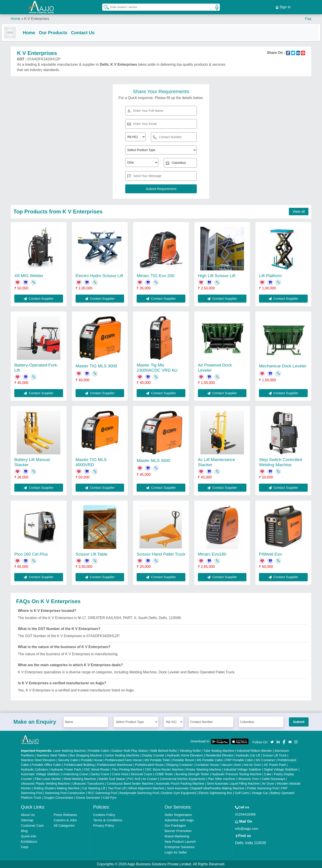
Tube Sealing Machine (219, 751)
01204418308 (245, 814)
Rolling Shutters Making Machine (57, 788)
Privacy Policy (104, 825)
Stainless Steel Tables (52, 755)
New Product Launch (180, 842)
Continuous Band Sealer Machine (130, 784)
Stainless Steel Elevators (38, 760)
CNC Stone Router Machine (164, 769)
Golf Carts (242, 793)
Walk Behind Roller (164, 751)
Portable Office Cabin (47, 765)
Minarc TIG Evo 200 (156, 276)
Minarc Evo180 (212, 554)
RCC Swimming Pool (102, 793)
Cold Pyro (109, 798)
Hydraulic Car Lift (248, 755)
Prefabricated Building (79, 765)
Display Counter (153, 755)
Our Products (62, 32)
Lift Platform (270, 276)
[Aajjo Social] (272, 742)
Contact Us (92, 32)
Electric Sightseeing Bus (215, 793)
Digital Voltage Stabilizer (281, 769)
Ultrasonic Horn (248, 779)
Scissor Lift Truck (275, 755)
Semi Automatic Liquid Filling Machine (233, 784)
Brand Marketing (177, 836)
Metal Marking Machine (80, 779)
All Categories (64, 825)
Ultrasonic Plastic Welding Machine (45, 784)
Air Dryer (268, 784)
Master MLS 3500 (153, 460)
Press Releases (65, 815)
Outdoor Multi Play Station (130, 751)
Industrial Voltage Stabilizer (243, 769)
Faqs (25, 847)
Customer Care (32, 825)
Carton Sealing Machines (122, 755)
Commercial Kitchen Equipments (183, 779)
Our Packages (175, 825)
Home (16, 18)
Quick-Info (29, 836)
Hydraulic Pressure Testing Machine (237, 774)
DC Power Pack (275, 765)
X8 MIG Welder (29, 276)
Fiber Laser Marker (48, 779)
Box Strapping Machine (86, 755)
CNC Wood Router (97, 769)
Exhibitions (29, 842)
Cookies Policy (104, 815)
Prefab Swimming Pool (263, 788)
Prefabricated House (149, 765)
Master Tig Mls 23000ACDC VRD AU (157, 368)
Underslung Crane (75, 774)
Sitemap (27, 820)
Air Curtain (150, 779)
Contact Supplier (39, 298)
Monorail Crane (142, 774)
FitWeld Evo (270, 554)
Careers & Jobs (65, 820)
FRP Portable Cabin (239, 760)
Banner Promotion (178, 831)
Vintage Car (260, 793)
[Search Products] (104, 6)
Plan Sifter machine (221, 779)
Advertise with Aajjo (179, 820)
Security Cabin (68, 760)
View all (299, 212)
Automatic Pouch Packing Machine (180, 784)
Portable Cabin (99, 751)
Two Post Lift (117, 788)
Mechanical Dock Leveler (283, 366)
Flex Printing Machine (127, 769)
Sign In (283, 7)
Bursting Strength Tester (192, 774)
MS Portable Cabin (210, 760)
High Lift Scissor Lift (217, 276)
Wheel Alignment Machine (146, 788)
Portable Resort (183, 760)
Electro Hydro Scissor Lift (99, 276)
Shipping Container (179, 765)
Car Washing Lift (94, 788)
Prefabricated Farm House (123, 760)
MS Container (265, 760)
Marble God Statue (112, 779)
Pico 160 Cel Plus (31, 554)
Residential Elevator (220, 755)
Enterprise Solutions (180, 847)
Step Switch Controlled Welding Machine (280, 462)
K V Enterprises (37, 18)
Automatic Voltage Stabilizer (40, 774)
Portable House (92, 760)
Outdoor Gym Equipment (179, 793)
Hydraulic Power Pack (66, 769)
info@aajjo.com (247, 829)
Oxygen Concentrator (58, 798)
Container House (207, 765)
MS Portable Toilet (157, 760)
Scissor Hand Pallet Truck (161, 554)
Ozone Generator (88, 798)
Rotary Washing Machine (204, 769)
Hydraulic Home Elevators (185, 755)
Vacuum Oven (231, 765)
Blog (24, 831)
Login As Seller (176, 852)
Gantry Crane (100, 774)
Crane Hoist (120, 774)
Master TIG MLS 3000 (96, 366)
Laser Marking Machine (70, 751)
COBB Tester (164, 774)
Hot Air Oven (252, 765)
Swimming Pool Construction (65, 793)
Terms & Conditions (108, 820)
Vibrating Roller (190, 751)
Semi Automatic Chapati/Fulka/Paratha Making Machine (206, 788)
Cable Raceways (273, 779)
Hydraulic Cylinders (35, 769)
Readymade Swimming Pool (139, 793)
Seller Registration (178, 815)
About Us (28, 815)
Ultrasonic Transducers (88, 784)
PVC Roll (134, 779)
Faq (308, 18)
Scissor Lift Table (92, 554)
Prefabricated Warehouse (115, 765)
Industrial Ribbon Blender (254, 751)
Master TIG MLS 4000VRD (91, 462)
